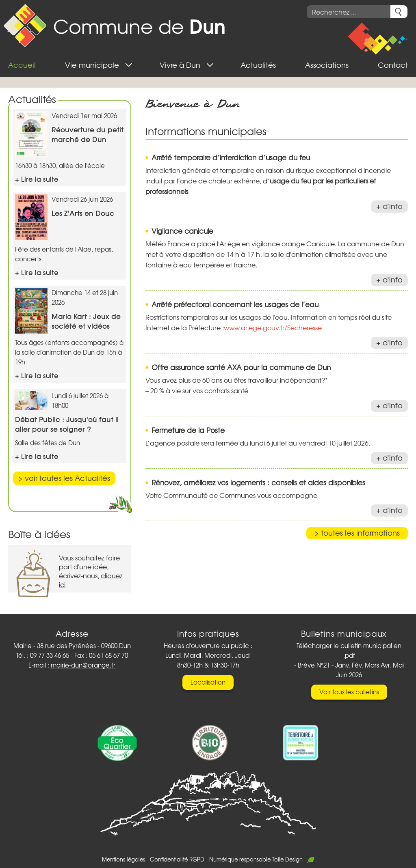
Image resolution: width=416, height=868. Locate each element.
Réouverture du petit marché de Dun (88, 134)
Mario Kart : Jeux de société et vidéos (86, 321)
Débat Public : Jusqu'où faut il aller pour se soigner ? (67, 424)
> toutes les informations (357, 533)
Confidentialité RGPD (177, 859)
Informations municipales (206, 131)
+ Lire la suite (37, 179)
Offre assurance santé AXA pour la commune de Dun (241, 367)
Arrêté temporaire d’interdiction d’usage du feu (231, 157)
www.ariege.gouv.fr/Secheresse (273, 327)
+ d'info (389, 206)
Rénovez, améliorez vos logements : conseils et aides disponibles (258, 482)
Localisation (208, 682)
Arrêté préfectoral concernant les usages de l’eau (235, 304)
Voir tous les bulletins (349, 692)
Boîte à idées (39, 534)
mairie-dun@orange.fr (83, 665)
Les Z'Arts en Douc (83, 213)
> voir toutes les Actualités (64, 478)
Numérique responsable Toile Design (262, 859)
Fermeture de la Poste (188, 430)
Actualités (32, 99)
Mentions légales (123, 859)
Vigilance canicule (182, 231)
